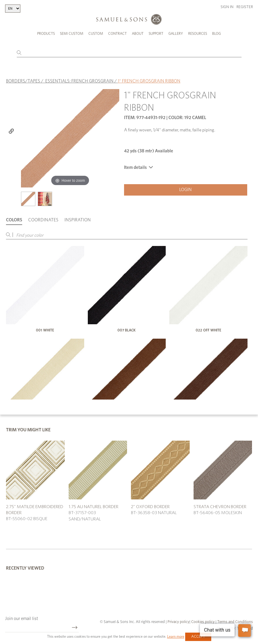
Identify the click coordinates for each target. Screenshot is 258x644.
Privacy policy (178, 622)
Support (156, 34)
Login (185, 190)
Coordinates (43, 220)
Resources (198, 34)
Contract (117, 34)
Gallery (176, 34)
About (138, 34)
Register (245, 7)
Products (46, 34)
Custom (96, 34)
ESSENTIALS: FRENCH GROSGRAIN (79, 81)
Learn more (176, 637)
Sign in (227, 7)
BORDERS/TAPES (23, 81)
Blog (216, 34)
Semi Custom (72, 34)
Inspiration (78, 220)
